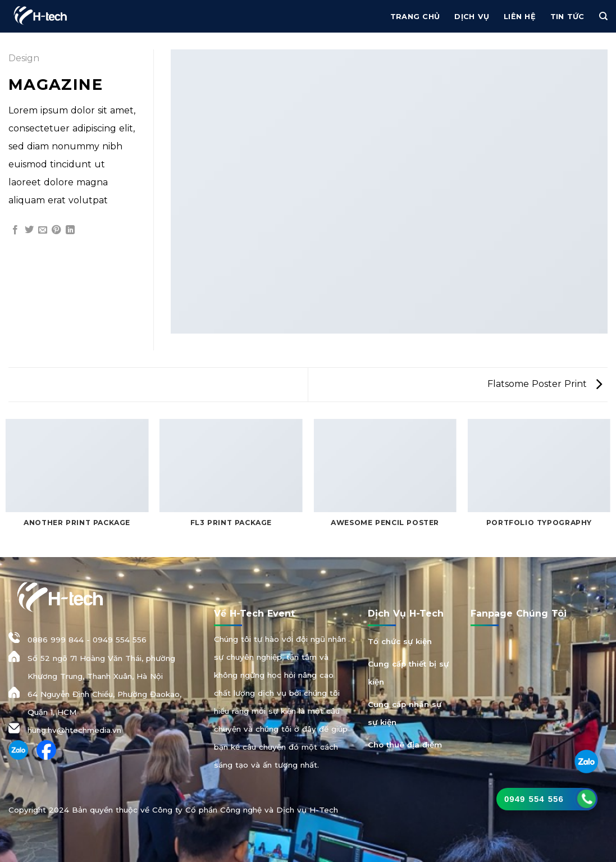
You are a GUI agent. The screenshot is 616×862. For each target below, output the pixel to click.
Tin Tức (567, 17)
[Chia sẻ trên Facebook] (15, 230)
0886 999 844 (56, 640)
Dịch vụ (472, 17)
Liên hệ (520, 17)
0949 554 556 (120, 640)
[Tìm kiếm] (603, 16)
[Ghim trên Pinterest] (56, 230)
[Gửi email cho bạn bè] (43, 230)
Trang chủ (415, 17)
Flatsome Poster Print (545, 384)
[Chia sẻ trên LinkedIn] (70, 230)
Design (24, 58)
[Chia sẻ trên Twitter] (29, 230)
